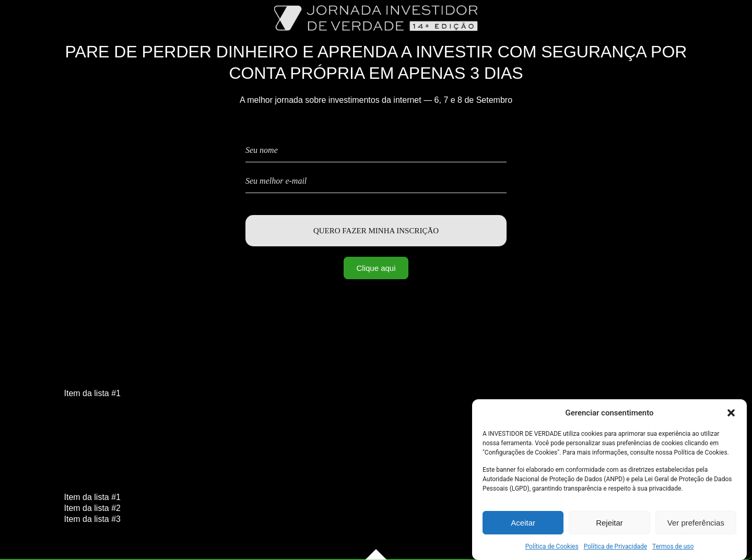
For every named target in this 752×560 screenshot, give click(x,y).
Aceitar (523, 524)
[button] (731, 414)
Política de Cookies (552, 548)
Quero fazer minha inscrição (376, 231)
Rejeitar (609, 524)
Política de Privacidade (615, 548)
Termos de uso (673, 548)
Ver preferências (696, 524)
